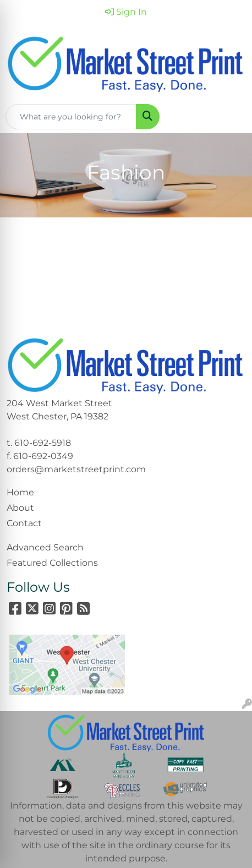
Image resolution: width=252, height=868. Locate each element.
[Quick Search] (71, 117)
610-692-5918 (43, 443)
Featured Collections (52, 563)
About (20, 508)
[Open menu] (230, 117)
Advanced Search (45, 547)
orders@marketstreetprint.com (76, 469)
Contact (24, 523)
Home (20, 492)
